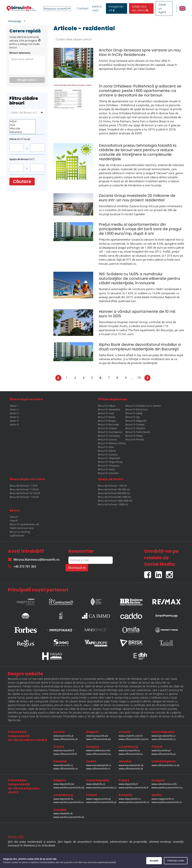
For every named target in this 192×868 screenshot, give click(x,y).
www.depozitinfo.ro (130, 799)
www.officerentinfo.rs (98, 769)
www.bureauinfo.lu (129, 750)
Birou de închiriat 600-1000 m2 (114, 497)
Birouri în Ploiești (135, 439)
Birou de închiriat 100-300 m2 (114, 489)
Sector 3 (14, 413)
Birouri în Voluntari (108, 473)
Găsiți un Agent (162, 8)
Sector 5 (14, 421)
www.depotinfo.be (64, 784)
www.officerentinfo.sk (131, 769)
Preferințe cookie (176, 861)
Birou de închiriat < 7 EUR (24, 486)
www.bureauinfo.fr (64, 750)
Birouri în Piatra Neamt (138, 432)
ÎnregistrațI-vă (117, 8)
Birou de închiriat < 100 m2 (112, 486)
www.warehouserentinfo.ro (134, 802)
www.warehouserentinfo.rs (167, 802)
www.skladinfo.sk (63, 813)
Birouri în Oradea (135, 424)
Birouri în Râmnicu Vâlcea (112, 443)
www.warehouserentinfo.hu (167, 788)
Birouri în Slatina (107, 451)
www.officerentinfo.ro (66, 769)
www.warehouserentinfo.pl (101, 802)
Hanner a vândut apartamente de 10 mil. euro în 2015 (137, 314)
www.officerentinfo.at (66, 739)
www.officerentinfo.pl (163, 754)
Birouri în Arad (106, 413)
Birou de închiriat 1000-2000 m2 (115, 501)
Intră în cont (97, 8)
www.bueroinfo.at (63, 736)
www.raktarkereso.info (164, 784)
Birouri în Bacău (107, 417)
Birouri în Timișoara (109, 466)
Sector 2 (14, 409)
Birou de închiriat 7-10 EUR (24, 489)
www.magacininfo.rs (163, 799)
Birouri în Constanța (109, 436)
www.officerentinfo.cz (164, 739)
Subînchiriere (17, 536)
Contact (83, 8)
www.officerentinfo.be (98, 739)
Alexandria (23, 132)
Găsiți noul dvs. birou (140, 8)
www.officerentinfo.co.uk (165, 765)
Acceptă (154, 861)
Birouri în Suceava (108, 454)
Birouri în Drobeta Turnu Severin (143, 406)
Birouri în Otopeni (135, 428)
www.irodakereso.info (98, 750)
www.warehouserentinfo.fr (134, 788)
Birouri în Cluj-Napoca (110, 432)
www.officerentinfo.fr (65, 754)
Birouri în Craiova (107, 439)
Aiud (23, 125)
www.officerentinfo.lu (131, 754)
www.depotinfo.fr (128, 784)
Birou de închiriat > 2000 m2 (113, 504)
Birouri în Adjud (106, 406)
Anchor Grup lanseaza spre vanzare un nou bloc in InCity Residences (140, 52)
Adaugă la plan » (27, 80)
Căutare (22, 182)
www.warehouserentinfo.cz (101, 788)
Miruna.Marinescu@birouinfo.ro (34, 560)
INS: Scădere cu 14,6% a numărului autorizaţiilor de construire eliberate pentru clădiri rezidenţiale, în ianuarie (139, 278)
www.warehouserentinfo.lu (69, 802)
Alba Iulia (23, 128)
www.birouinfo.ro (63, 765)
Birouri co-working (20, 532)
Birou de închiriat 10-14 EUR (25, 493)
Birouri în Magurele (136, 421)
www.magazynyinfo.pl (98, 799)
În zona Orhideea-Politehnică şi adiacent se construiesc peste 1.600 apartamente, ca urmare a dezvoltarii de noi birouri (140, 91)
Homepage (15, 21)
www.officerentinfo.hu (99, 754)
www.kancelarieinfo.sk (131, 765)
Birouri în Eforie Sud (136, 409)
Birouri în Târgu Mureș (110, 462)
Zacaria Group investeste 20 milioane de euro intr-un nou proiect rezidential (137, 198)
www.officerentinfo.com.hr (134, 739)
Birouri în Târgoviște (109, 458)
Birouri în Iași (133, 417)
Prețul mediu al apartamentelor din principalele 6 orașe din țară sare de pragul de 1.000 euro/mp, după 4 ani (140, 229)
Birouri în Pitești (134, 436)
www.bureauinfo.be (97, 736)
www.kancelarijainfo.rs (99, 765)
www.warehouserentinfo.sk (69, 817)
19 (139, 378)
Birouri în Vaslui (106, 469)
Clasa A (14, 517)
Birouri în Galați (134, 413)
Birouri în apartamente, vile (24, 524)
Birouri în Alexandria (109, 409)
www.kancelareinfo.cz (163, 736)
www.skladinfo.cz (96, 784)
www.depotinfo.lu (63, 799)
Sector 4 (14, 417)
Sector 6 (14, 424)
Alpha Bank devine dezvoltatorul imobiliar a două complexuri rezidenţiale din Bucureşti (140, 347)
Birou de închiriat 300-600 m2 (114, 493)
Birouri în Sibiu (106, 447)
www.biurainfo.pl (161, 750)
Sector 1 (14, 406)
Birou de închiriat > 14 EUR (24, 497)
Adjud (23, 121)
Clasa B (14, 520)
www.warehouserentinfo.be (69, 788)
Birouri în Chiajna (107, 428)
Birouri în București (108, 424)
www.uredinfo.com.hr (131, 736)
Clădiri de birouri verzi (22, 528)
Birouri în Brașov (107, 421)
